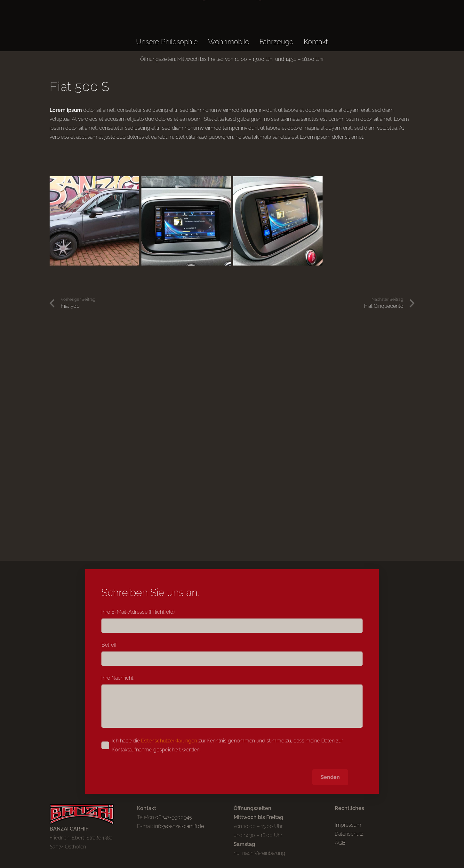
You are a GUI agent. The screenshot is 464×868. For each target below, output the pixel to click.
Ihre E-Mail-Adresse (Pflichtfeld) (232, 621)
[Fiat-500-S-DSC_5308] (94, 221)
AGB (340, 843)
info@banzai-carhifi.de (179, 826)
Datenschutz (349, 834)
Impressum (348, 825)
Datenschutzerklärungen (169, 741)
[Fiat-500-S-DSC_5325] (278, 221)
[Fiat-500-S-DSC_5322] (186, 221)
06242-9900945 (174, 817)
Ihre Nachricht (232, 701)
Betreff (232, 654)
